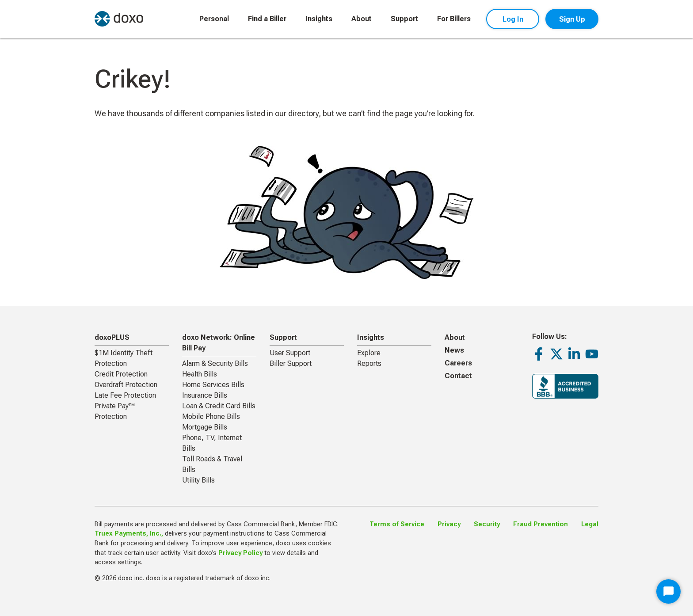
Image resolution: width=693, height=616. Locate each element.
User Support (290, 353)
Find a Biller (267, 19)
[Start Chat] (668, 591)
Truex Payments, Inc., (129, 534)
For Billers (454, 19)
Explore (369, 353)
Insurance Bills (205, 395)
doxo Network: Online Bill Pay (219, 343)
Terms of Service (397, 524)
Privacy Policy (240, 553)
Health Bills (200, 374)
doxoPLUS (112, 337)
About (362, 19)
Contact (458, 376)
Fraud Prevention (541, 524)
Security (487, 524)
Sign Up (572, 19)
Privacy (449, 524)
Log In (513, 19)
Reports (369, 363)
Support (404, 19)
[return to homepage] (119, 19)
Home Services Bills (213, 385)
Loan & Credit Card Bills (219, 406)
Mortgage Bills (205, 427)
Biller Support (291, 363)
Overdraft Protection (126, 385)
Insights (319, 19)
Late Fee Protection (125, 395)
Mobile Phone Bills (211, 416)
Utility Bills (198, 480)
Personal (214, 19)
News (454, 350)
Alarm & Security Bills (215, 363)
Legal (590, 524)
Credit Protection (121, 374)
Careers (458, 363)
